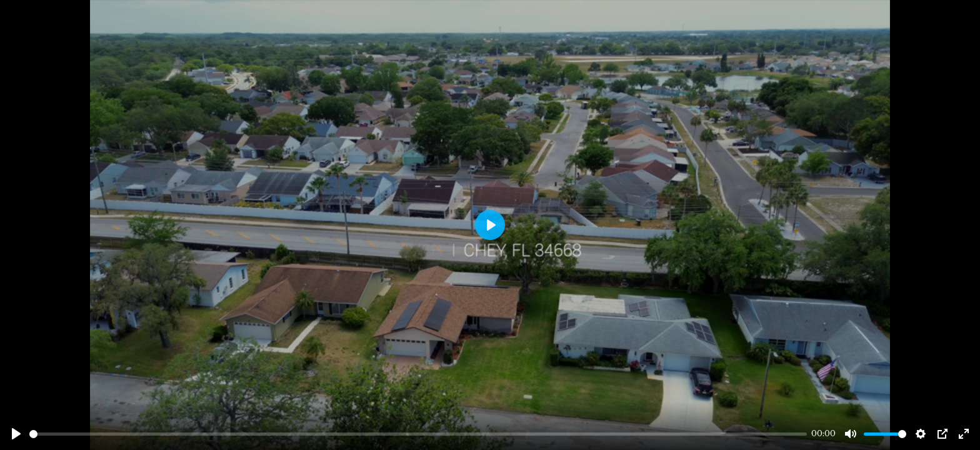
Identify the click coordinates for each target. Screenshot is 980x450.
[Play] (16, 434)
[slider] (418, 434)
